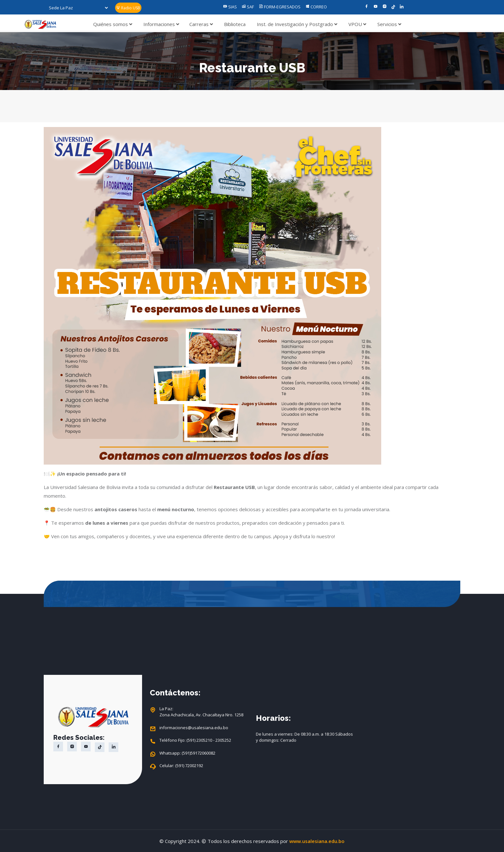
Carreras (201, 24)
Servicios (389, 24)
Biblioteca (235, 24)
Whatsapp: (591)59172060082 (187, 753)
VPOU (357, 24)
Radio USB (128, 8)
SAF (248, 7)
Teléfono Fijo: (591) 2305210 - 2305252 (195, 740)
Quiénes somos (113, 24)
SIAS (230, 7)
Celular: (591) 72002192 (181, 766)
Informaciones (161, 24)
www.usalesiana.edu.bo (317, 841)
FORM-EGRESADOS (280, 7)
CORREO (316, 7)
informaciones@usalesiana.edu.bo (194, 728)
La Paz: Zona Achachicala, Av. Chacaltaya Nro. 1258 (201, 712)
